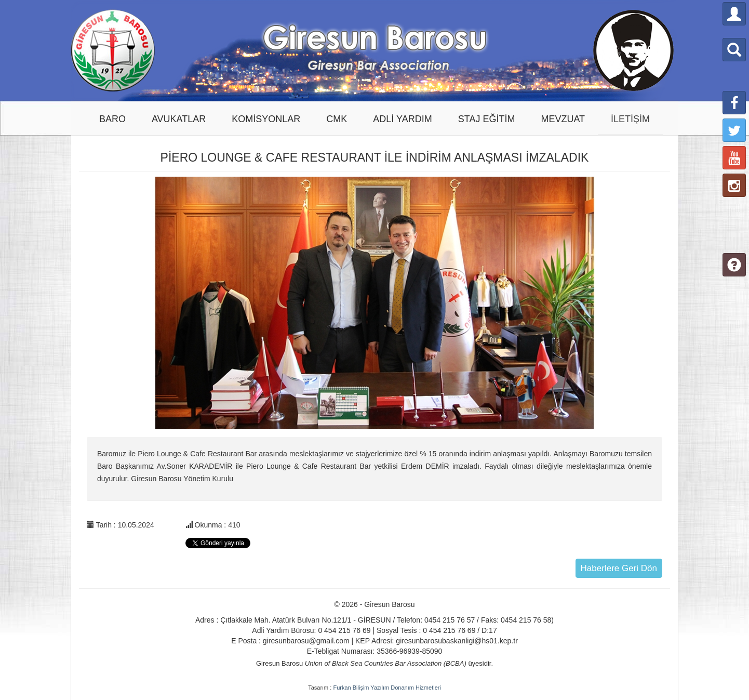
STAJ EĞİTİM (487, 119)
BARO (112, 119)
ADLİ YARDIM (402, 119)
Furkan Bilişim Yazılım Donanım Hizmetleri (387, 688)
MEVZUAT (563, 119)
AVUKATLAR (179, 119)
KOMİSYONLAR (266, 119)
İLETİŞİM (630, 119)
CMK (337, 119)
